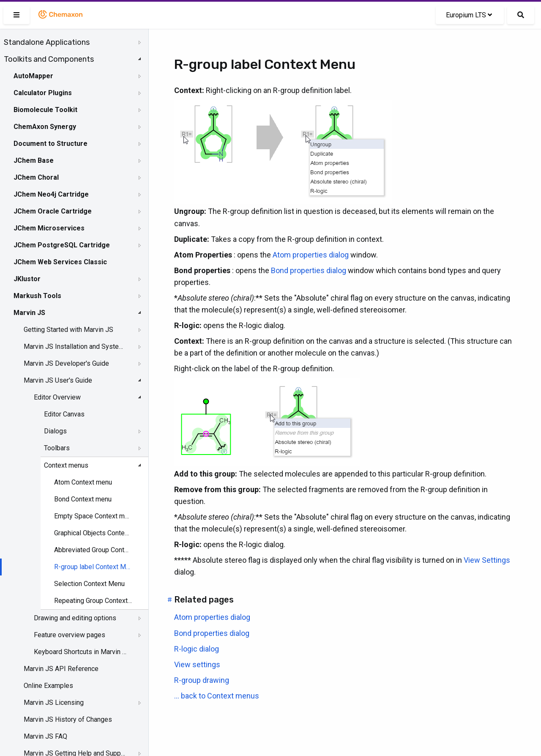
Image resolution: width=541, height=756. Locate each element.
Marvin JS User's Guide (58, 380)
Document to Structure (51, 144)
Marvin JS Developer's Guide (66, 363)
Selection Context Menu (89, 584)
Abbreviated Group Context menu (93, 550)
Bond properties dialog (309, 270)
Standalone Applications (47, 42)
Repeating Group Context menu (93, 601)
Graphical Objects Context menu (93, 533)
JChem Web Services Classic (60, 262)
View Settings (487, 560)
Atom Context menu (83, 482)
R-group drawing (202, 680)
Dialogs (55, 431)
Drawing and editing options (75, 618)
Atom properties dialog (311, 255)
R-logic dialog (197, 649)
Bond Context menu (83, 499)
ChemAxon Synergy (45, 127)
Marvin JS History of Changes (68, 719)
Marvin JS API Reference (61, 669)
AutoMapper (33, 76)
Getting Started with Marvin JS (68, 330)
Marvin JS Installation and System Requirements (75, 346)
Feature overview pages (70, 635)
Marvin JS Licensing (54, 703)
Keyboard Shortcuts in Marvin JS (81, 652)
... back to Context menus (217, 696)
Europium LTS (469, 15)
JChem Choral (36, 177)
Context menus (66, 465)
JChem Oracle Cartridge (53, 211)
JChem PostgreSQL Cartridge (62, 245)
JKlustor (27, 279)
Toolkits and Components (49, 59)
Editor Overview (57, 397)
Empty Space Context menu (93, 516)
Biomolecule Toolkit (45, 110)
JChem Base (34, 160)
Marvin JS (29, 313)
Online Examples (48, 686)
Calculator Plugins (43, 93)
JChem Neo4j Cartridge (51, 194)
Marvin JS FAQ (45, 736)
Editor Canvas (64, 414)
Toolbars (57, 448)
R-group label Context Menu (93, 567)
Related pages (204, 600)
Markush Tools (37, 296)
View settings (197, 664)
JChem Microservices (49, 228)
